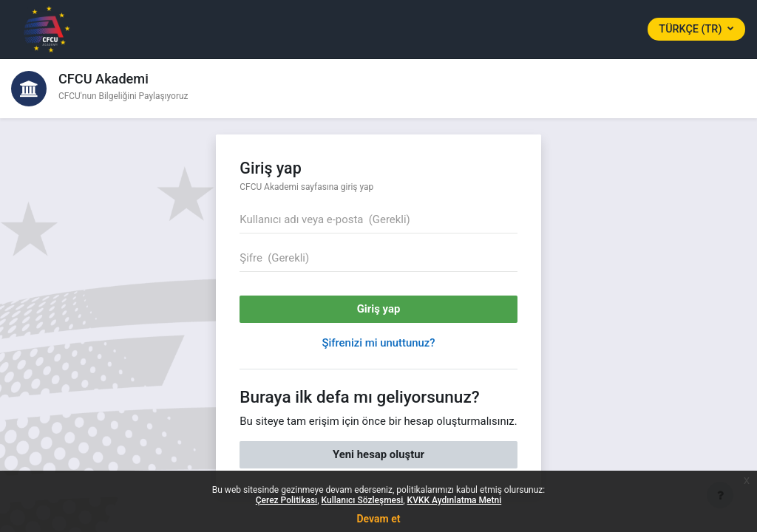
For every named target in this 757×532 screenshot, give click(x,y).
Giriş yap (379, 309)
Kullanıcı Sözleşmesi (363, 500)
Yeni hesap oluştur (378, 454)
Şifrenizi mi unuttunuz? (378, 343)
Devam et (379, 519)
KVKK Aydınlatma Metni (455, 500)
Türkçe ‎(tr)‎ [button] (692, 29)
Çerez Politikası (286, 500)
